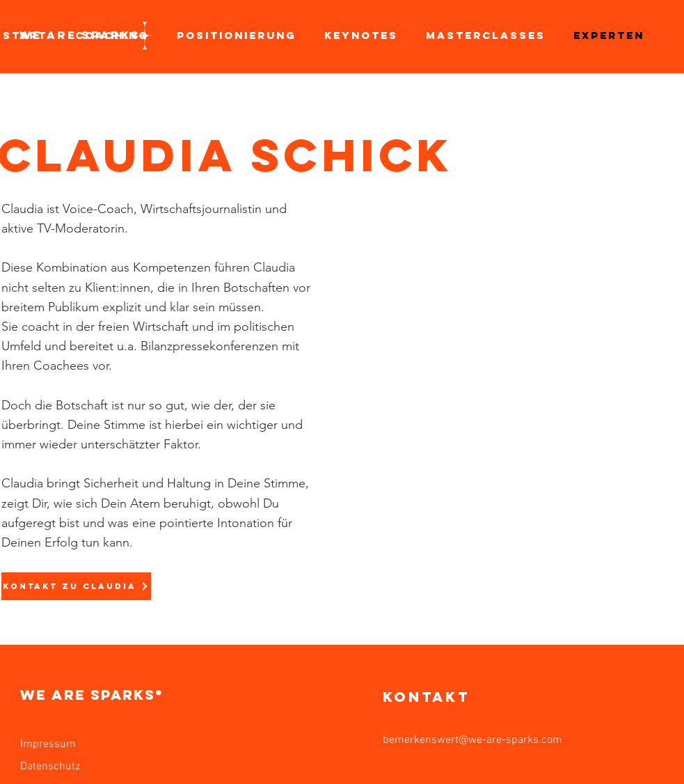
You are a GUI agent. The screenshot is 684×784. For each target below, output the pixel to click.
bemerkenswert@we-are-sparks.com (472, 740)
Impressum (48, 744)
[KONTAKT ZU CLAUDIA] (76, 586)
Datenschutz (50, 767)
